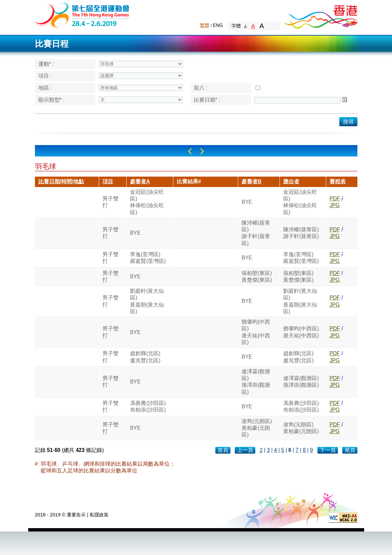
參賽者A (140, 181)
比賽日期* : (207, 100)
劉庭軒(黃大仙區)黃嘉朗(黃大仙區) (147, 301)
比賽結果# (189, 181)
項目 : (45, 76)
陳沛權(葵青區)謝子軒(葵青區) (256, 233)
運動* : (46, 64)
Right (202, 151)
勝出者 (291, 181)
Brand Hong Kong (320, 15)
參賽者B (251, 181)
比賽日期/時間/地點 (61, 181)
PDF (335, 199)
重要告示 (76, 515)
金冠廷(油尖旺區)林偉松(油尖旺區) (147, 202)
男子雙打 (111, 202)
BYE (247, 202)
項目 (108, 181)
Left (190, 151)
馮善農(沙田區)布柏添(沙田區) (148, 406)
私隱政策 (99, 515)
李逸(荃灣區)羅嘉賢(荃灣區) (148, 258)
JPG (335, 205)
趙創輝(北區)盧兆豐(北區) (145, 357)
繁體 (205, 25)
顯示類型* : (52, 100)
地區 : (45, 88)
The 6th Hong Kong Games (82, 15)
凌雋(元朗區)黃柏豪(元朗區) (257, 428)
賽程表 (338, 181)
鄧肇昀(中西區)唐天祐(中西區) (256, 332)
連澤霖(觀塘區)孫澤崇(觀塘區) (256, 382)
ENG (218, 25)
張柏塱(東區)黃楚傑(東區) (257, 276)
